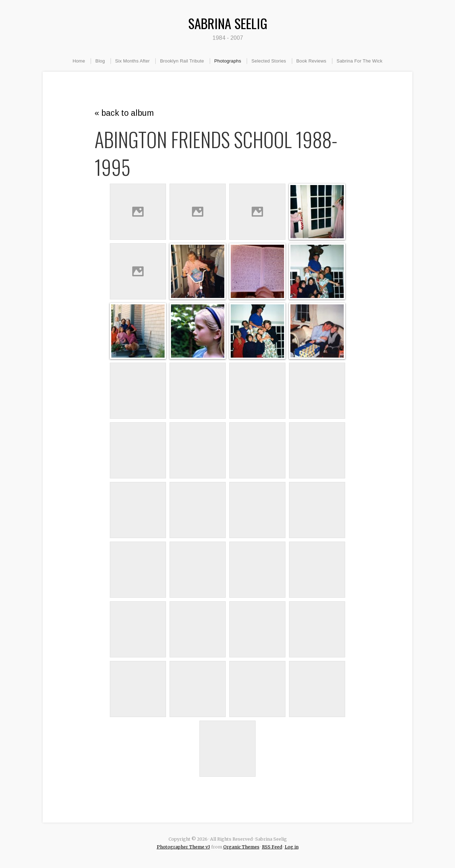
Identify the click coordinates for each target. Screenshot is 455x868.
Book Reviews (311, 61)
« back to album (124, 113)
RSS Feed (272, 847)
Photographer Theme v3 (183, 847)
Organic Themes (241, 847)
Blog (100, 61)
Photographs (228, 61)
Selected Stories (269, 61)
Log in (292, 847)
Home (79, 61)
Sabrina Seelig (228, 23)
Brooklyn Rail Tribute (182, 61)
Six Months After (133, 61)
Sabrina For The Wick (360, 61)
